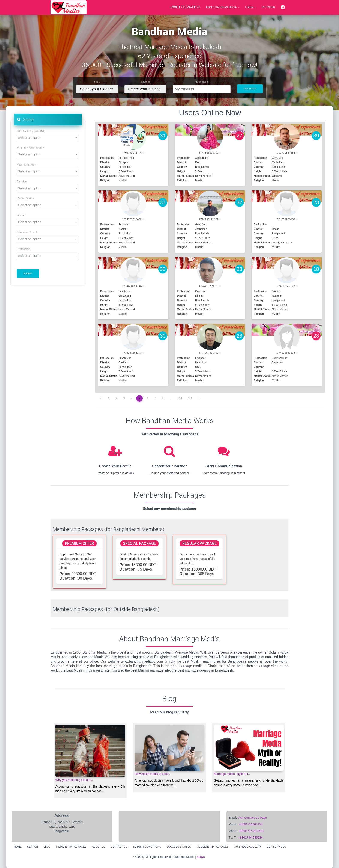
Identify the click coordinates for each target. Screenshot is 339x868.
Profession (23, 249)
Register (268, 7)
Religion (22, 181)
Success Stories (179, 847)
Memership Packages (71, 847)
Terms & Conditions (147, 847)
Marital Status (25, 198)
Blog (47, 847)
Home (18, 847)
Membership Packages (212, 847)
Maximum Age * (27, 165)
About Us (98, 847)
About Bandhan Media (221, 7)
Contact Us (119, 847)
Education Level (27, 232)
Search (26, 119)
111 (190, 398)
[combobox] (48, 138)
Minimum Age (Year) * (30, 148)
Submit (28, 273)
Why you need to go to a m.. (74, 780)
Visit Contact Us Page (252, 818)
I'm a (97, 82)
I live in (145, 82)
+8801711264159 (251, 824)
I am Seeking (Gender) (31, 131)
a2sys (201, 857)
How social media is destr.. (153, 774)
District (21, 215)
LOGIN (250, 7)
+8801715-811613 (251, 831)
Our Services (276, 847)
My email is (202, 82)
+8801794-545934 (250, 838)
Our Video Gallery (247, 847)
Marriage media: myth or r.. (232, 774)
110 (180, 398)
